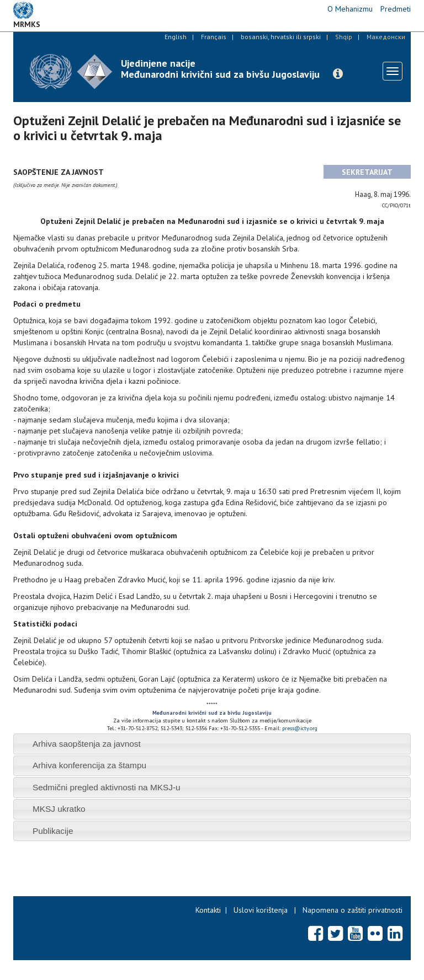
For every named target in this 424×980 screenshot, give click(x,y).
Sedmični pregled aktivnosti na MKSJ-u (107, 787)
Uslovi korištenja (261, 910)
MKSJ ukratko (59, 809)
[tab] (212, 744)
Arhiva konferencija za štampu (89, 765)
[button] (338, 74)
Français (214, 37)
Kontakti (208, 910)
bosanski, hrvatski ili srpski (281, 37)
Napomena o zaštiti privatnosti (353, 910)
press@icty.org (300, 728)
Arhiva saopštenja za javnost (87, 744)
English (176, 37)
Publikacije (53, 831)
